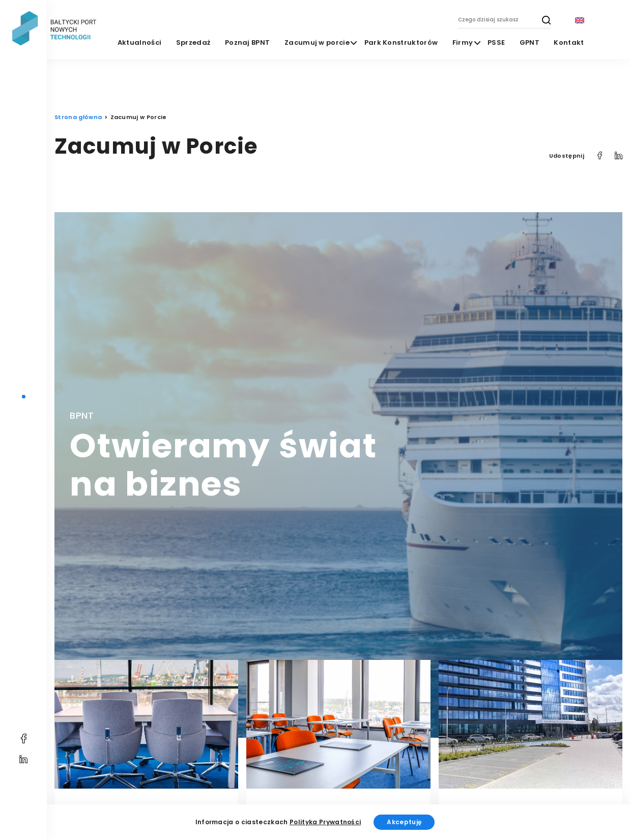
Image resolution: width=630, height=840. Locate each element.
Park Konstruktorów (401, 42)
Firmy (463, 42)
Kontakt (569, 42)
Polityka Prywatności (325, 822)
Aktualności (140, 42)
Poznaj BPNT (248, 42)
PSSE (496, 42)
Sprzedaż (193, 42)
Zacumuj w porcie (317, 42)
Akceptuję (404, 822)
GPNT (529, 42)
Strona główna (78, 117)
